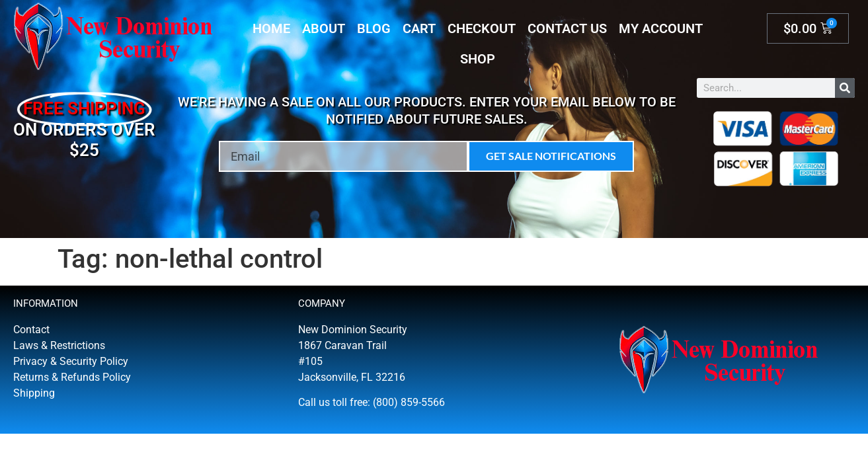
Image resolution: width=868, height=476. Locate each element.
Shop (478, 59)
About (324, 28)
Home (271, 28)
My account (661, 28)
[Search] (845, 88)
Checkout (482, 28)
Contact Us (567, 28)
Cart (419, 28)
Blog (374, 28)
